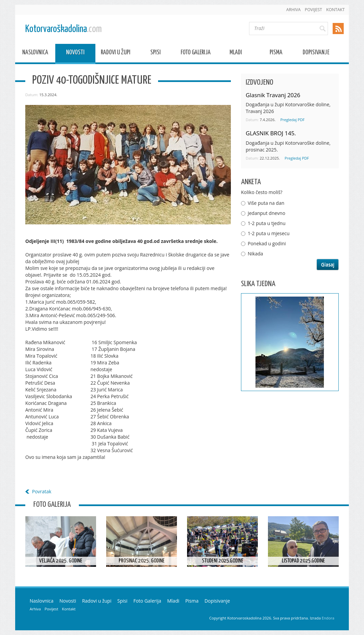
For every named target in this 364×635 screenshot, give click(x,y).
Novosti (75, 53)
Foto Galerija (196, 53)
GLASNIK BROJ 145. (271, 133)
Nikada (255, 254)
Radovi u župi (116, 53)
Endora (328, 618)
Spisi (156, 53)
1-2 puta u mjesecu (269, 233)
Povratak (42, 491)
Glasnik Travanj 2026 (273, 95)
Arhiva (293, 10)
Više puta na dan (266, 203)
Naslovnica (35, 53)
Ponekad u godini (267, 243)
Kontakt (336, 10)
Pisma (276, 53)
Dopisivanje (316, 53)
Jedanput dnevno (266, 213)
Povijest (313, 10)
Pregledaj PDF (293, 120)
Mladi (236, 53)
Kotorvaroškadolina (64, 29)
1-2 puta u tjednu (267, 223)
